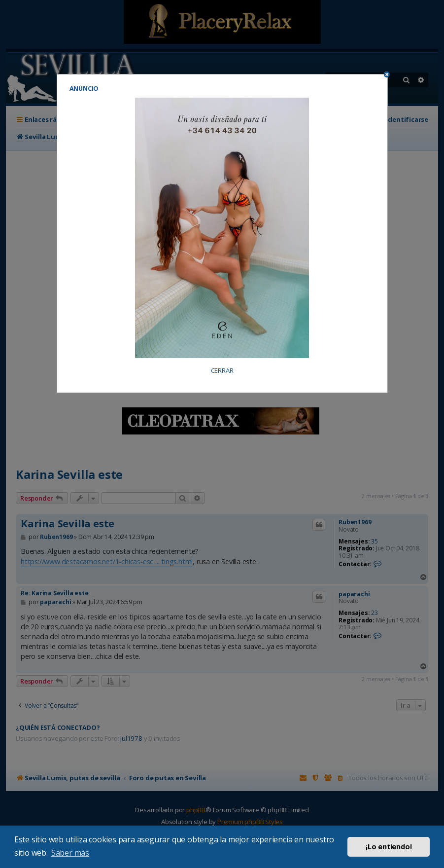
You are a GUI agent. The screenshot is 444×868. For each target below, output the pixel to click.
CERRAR (222, 371)
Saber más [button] (70, 853)
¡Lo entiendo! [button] (389, 847)
